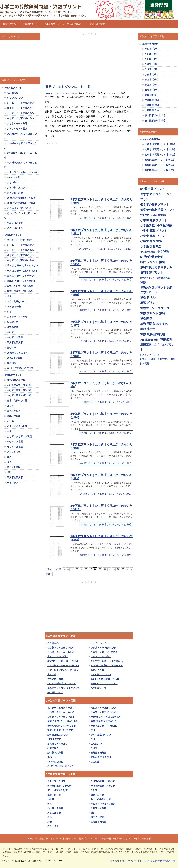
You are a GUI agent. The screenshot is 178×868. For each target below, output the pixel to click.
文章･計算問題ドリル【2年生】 (160, 149)
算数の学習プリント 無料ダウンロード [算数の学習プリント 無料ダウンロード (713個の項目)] (156, 290)
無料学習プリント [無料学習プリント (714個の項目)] (152, 272)
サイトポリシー (129, 861)
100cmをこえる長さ (101, 757)
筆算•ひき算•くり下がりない (105, 721)
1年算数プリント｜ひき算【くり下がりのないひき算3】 (106, 555)
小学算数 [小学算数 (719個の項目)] (163, 251)
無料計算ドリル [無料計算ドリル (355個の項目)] (148, 278)
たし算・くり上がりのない (61, 648)
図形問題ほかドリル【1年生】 (160, 160)
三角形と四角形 (98, 753)
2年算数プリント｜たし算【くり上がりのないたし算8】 (106, 310)
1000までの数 (54, 739)
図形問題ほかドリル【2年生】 (160, 165)
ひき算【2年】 (152, 69)
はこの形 (95, 762)
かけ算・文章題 (55, 753)
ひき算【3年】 (152, 74)
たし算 (94, 790)
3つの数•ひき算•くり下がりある (107, 666)
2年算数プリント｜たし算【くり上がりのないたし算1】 (106, 525)
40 (114, 569)
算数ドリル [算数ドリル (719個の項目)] (148, 297)
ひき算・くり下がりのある (104, 652)
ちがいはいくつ (98, 688)
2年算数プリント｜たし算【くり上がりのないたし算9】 (106, 280)
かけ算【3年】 (152, 85)
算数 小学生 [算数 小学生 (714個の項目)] (148, 329)
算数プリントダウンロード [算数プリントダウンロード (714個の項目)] (158, 308)
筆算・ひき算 (97, 795)
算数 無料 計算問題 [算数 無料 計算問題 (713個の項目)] (153, 334)
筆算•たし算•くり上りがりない (106, 717)
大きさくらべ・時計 (57, 657)
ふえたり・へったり (57, 744)
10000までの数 (55, 762)
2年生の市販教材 (103, 839)
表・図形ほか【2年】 (155, 115)
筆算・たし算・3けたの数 (104, 726)
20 (77, 569)
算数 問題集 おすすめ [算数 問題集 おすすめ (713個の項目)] (154, 324)
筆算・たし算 (54, 795)
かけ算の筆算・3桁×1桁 (103, 786)
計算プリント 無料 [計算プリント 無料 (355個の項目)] (166, 359)
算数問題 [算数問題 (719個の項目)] (146, 318)
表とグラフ (53, 826)
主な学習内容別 (75, 25)
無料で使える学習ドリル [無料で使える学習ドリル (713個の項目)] (156, 267)
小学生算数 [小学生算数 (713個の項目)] (147, 225)
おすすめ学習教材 (96, 25)
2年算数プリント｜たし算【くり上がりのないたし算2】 (106, 494)
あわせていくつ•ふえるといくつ (63, 688)
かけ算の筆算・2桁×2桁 (59, 786)
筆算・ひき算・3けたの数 (60, 730)
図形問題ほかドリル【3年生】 (160, 170)
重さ (93, 813)
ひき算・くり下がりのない (104, 648)
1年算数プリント (10, 25)
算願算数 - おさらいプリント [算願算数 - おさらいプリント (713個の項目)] (157, 347)
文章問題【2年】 (153, 105)
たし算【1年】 (152, 49)
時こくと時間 (97, 817)
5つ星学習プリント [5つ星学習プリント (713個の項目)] (153, 189)
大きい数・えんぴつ (101, 674)
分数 (50, 822)
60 (123, 569)
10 (72, 569)
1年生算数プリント (43, 839)
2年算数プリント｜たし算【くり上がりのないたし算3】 (106, 463)
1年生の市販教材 (63, 839)
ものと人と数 (97, 670)
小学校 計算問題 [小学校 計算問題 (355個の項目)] (159, 215)
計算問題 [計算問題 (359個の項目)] (145, 364)
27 (91, 569)
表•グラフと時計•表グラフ (61, 766)
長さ (93, 730)
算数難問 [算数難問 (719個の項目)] (166, 339)
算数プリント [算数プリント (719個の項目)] (149, 303)
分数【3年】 (151, 95)
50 (118, 569)
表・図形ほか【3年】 (155, 121)
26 (86, 569)
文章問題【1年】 (153, 100)
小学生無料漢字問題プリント (163, 861)
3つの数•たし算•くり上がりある (63, 666)
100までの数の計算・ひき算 (62, 683)
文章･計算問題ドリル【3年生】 (160, 155)
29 (100, 569)
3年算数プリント (54, 25)
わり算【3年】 (152, 90)
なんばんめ (53, 643)
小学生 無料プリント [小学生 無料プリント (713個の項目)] (154, 220)
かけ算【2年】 (152, 80)
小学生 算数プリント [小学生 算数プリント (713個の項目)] (154, 231)
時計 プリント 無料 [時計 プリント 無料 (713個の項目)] (153, 262)
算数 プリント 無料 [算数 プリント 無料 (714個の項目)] (153, 313)
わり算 (51, 799)
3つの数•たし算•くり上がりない (63, 661)
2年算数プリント (32, 25)
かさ (93, 739)
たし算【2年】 (152, 54)
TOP (29, 839)
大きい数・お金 (55, 679)
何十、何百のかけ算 (57, 790)
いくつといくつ (98, 643)
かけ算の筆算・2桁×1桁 (103, 781)
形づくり (52, 757)
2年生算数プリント (83, 839)
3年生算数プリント (123, 839)
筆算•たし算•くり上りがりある (63, 721)
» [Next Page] (131, 569)
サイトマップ (143, 861)
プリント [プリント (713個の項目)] (146, 199)
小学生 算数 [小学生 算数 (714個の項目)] (164, 225)
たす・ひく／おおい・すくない (63, 670)
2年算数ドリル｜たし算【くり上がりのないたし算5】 (107, 402)
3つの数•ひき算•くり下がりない (107, 661)
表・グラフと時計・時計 (60, 708)
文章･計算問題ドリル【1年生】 (160, 144)
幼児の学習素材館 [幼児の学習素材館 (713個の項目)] (152, 257)
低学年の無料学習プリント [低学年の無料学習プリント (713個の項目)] (158, 210)
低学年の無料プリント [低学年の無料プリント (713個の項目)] (155, 204)
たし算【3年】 (152, 59)
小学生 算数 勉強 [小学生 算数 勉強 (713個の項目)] (151, 241)
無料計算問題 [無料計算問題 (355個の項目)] (163, 278)
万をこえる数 (54, 813)
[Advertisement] (89, 58)
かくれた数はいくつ (57, 735)
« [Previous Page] (64, 569)
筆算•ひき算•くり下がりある (62, 726)
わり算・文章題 (98, 808)
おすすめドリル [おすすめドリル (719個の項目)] (151, 194)
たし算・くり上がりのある (61, 652)
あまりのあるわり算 (101, 799)
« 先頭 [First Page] (58, 569)
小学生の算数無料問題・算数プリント (41, 6)
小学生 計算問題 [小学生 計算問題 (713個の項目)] (151, 246)
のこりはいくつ (55, 692)
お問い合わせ (115, 861)
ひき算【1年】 (152, 64)
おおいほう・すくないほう (104, 683)
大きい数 (52, 674)
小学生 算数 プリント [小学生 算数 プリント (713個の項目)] (154, 236)
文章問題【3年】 (153, 110)
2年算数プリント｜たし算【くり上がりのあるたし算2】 (106, 218)
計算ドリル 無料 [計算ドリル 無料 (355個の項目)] (148, 359)
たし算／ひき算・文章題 (103, 804)
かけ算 (94, 748)
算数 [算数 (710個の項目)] (143, 282)
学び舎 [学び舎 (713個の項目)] (145, 215)
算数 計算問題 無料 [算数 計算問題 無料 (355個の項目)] (149, 340)
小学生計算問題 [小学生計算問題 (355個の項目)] (148, 252)
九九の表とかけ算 (56, 781)
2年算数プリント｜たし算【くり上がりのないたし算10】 (105, 249)
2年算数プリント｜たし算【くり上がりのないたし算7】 (106, 341)
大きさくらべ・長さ (101, 657)
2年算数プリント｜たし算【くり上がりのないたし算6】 (106, 371)
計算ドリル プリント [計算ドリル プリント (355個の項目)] (150, 355)
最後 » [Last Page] (49, 574)
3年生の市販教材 (142, 839)
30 (105, 569)
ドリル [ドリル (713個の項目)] (168, 194)
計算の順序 (53, 748)
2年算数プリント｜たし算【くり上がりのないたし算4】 (106, 433)
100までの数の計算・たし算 (105, 679)
